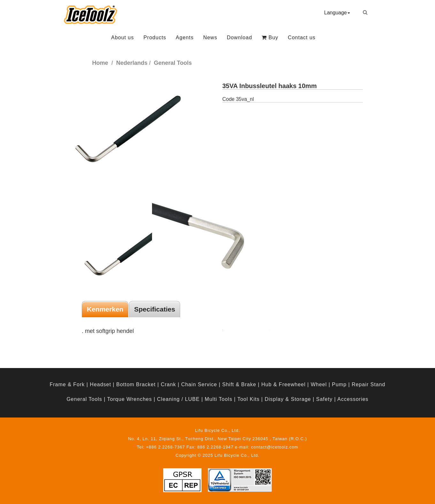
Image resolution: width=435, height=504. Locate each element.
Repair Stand (368, 384)
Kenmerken (105, 309)
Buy (270, 38)
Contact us (301, 38)
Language (337, 13)
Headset (100, 384)
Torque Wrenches (130, 399)
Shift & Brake (239, 384)
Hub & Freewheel (283, 384)
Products (155, 38)
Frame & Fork (67, 384)
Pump (339, 384)
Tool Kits (248, 399)
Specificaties (155, 309)
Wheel (319, 384)
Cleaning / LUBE (178, 399)
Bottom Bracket (136, 384)
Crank (168, 384)
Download (239, 38)
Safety (324, 399)
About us (122, 38)
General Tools (84, 399)
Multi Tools (218, 399)
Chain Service (199, 384)
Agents (185, 38)
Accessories (353, 399)
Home (100, 63)
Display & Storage (288, 399)
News (210, 38)
